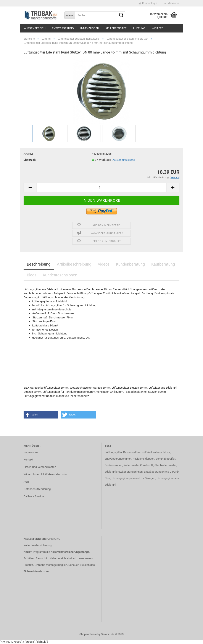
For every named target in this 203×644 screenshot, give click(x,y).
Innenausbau (90, 28)
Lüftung (139, 28)
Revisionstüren (132, 452)
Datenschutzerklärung (37, 489)
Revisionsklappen (143, 459)
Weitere (157, 28)
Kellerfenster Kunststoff (138, 465)
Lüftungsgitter (113, 452)
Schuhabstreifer (165, 459)
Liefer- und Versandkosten (40, 467)
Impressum (31, 452)
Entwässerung (63, 28)
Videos (104, 264)
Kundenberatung (130, 264)
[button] (41, 415)
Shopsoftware (88, 634)
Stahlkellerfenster (165, 465)
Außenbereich (35, 28)
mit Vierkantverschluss (156, 452)
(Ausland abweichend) (124, 160)
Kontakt (28, 460)
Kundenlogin (148, 3)
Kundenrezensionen (60, 275)
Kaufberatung (163, 264)
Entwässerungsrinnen (118, 459)
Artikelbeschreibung (74, 264)
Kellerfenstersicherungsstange (70, 552)
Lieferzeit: (30, 160)
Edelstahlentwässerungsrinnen (124, 472)
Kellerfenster (116, 28)
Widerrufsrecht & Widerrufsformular (46, 474)
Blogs (32, 275)
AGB (26, 482)
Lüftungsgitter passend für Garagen (133, 478)
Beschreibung (39, 264)
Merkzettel (172, 3)
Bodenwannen (114, 465)
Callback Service (34, 496)
